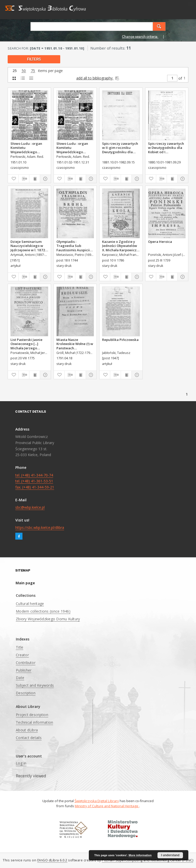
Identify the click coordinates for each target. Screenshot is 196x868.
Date (20, 678)
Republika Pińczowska (120, 340)
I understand (170, 855)
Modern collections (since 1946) (43, 611)
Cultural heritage (30, 604)
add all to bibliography (98, 78)
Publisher (24, 670)
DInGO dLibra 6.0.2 (52, 860)
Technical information (34, 722)
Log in (21, 763)
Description (26, 693)
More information (140, 855)
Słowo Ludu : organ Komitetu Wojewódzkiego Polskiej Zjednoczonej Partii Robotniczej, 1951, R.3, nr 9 (28, 148)
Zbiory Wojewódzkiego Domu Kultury (48, 619)
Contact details (29, 738)
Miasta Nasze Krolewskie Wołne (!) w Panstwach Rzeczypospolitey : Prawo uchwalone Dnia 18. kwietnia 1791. (75, 344)
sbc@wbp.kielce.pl (30, 507)
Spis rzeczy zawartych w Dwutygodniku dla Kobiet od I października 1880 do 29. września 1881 (166, 148)
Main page (25, 583)
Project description (32, 715)
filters (34, 59)
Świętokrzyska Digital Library (97, 801)
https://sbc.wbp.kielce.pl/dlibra (40, 527)
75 (33, 71)
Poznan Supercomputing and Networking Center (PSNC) (148, 860)
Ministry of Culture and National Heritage (107, 806)
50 (24, 71)
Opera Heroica (160, 242)
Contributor (26, 663)
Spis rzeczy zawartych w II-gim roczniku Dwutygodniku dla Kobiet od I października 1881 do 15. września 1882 (120, 148)
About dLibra (27, 730)
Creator (22, 655)
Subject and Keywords (35, 685)
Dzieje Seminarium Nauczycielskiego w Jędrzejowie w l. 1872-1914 (28, 246)
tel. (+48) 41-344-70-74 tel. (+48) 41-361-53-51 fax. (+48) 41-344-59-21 (35, 481)
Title (20, 647)
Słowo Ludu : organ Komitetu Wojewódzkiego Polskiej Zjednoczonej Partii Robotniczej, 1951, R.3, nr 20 (74, 148)
